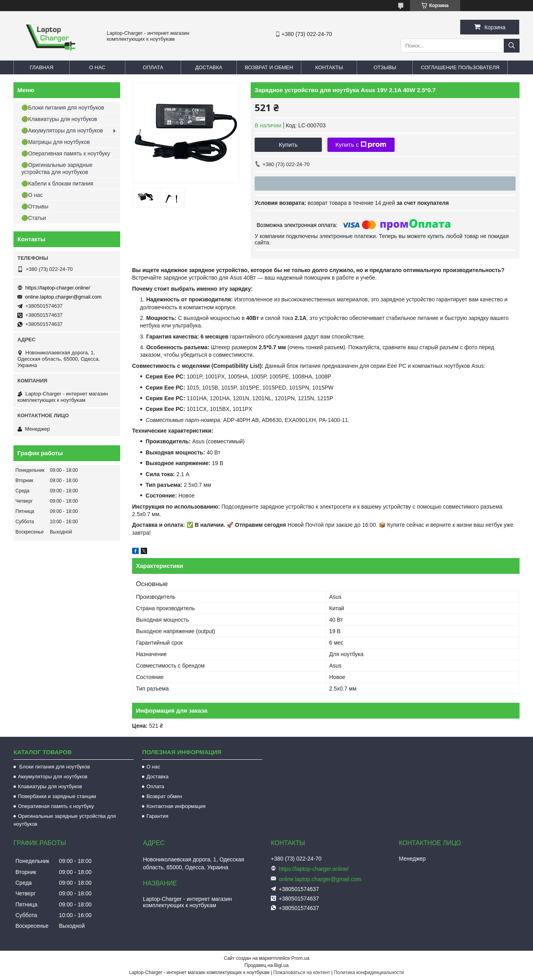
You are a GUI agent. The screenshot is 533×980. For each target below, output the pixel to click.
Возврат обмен (164, 796)
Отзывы (385, 67)
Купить (288, 145)
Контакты (329, 67)
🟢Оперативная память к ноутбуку (66, 153)
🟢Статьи (34, 218)
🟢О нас (32, 195)
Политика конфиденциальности (369, 972)
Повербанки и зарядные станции (57, 796)
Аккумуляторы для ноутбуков (53, 777)
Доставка (209, 67)
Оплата (153, 67)
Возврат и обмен (269, 67)
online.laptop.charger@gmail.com (63, 297)
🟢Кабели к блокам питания (57, 184)
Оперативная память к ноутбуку (56, 806)
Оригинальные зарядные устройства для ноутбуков (65, 820)
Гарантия (157, 816)
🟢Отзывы (35, 206)
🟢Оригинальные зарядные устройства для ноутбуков (57, 168)
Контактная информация (176, 806)
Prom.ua (300, 958)
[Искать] (512, 46)
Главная (42, 67)
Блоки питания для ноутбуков (54, 767)
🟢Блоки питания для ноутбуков (63, 108)
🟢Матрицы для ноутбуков (56, 142)
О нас (97, 67)
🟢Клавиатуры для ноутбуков (59, 119)
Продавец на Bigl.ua (266, 965)
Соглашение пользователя (460, 67)
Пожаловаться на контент (301, 972)
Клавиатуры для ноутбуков (50, 786)
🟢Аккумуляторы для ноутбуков (62, 131)
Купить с (361, 145)
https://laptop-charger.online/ (58, 288)
